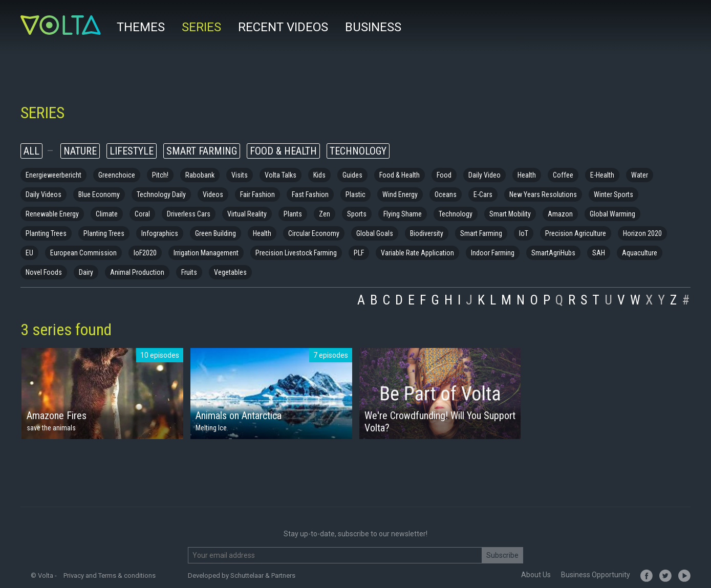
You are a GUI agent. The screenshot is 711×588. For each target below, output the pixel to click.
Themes (141, 27)
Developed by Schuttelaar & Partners (242, 575)
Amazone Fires (57, 416)
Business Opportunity (596, 575)
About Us (536, 575)
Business (373, 27)
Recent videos (283, 27)
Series (201, 27)
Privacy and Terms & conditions (110, 575)
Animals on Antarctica (239, 416)
